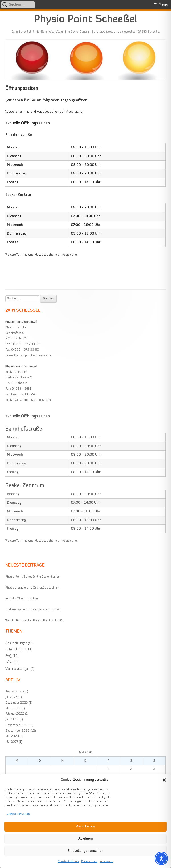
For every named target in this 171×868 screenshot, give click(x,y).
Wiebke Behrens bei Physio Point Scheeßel (35, 621)
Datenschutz (89, 862)
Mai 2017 (12, 742)
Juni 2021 (12, 719)
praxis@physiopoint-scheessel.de (28, 356)
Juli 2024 (11, 697)
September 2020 (17, 731)
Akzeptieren (85, 827)
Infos (9, 662)
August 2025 (15, 691)
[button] (164, 780)
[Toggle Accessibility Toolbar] (161, 858)
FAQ (8, 656)
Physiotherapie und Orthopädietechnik (32, 588)
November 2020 (17, 725)
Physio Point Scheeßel (86, 20)
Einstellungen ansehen (85, 851)
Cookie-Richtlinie (68, 862)
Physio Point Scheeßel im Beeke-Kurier (32, 577)
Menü (163, 4)
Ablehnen (86, 839)
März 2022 (13, 708)
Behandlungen (15, 649)
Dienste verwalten (18, 814)
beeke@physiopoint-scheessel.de (28, 400)
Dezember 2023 (17, 703)
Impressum (106, 862)
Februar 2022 (15, 714)
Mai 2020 (12, 736)
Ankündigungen (16, 643)
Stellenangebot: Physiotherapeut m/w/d (33, 610)
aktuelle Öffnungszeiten (22, 599)
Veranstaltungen (17, 669)
